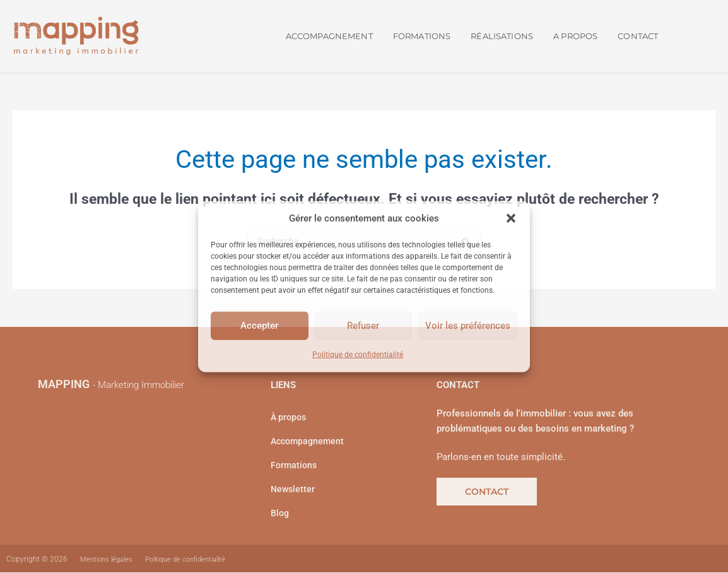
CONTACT (638, 36)
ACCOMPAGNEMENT (329, 36)
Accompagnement (309, 442)
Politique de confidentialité (358, 355)
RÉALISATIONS (502, 36)
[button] (511, 218)
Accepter (259, 326)
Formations (295, 466)
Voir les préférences (468, 326)
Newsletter (294, 490)
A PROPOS (575, 36)
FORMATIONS (422, 36)
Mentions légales (109, 560)
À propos (290, 418)
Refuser (363, 326)
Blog (280, 514)
